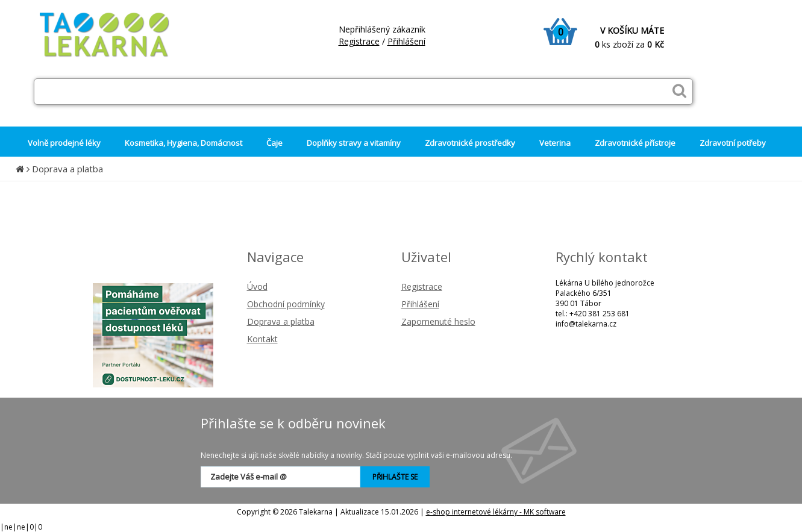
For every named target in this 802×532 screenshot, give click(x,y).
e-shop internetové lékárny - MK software (496, 512)
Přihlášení (406, 41)
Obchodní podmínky (286, 304)
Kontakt (262, 339)
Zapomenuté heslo (438, 321)
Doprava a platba (67, 169)
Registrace (359, 41)
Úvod (257, 286)
